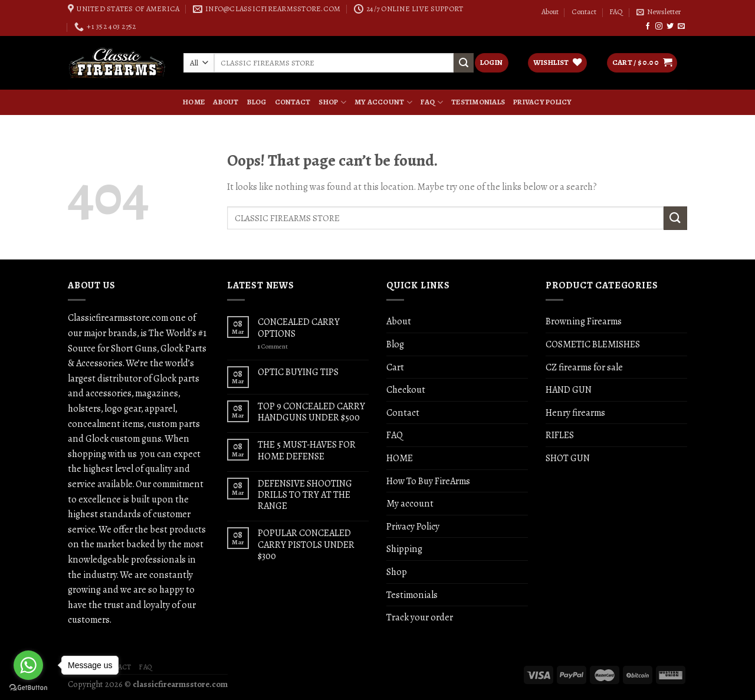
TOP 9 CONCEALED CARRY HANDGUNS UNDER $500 (311, 412)
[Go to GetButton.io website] (28, 688)
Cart (395, 367)
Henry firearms (575, 413)
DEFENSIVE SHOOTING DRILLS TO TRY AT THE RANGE (305, 495)
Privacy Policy (543, 102)
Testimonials (478, 102)
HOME (194, 102)
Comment (273, 346)
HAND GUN (569, 390)
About (550, 12)
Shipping (404, 549)
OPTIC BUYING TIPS (298, 372)
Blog (257, 102)
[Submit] (675, 218)
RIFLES (560, 435)
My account (383, 102)
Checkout (406, 390)
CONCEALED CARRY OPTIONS (299, 327)
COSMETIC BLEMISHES (593, 344)
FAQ (616, 12)
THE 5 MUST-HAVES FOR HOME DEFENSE (307, 450)
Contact (584, 12)
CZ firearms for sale (584, 367)
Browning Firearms (584, 321)
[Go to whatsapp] (28, 665)
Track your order (420, 617)
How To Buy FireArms (428, 481)
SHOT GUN (568, 458)
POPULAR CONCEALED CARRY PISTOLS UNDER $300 (306, 544)
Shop (332, 102)
